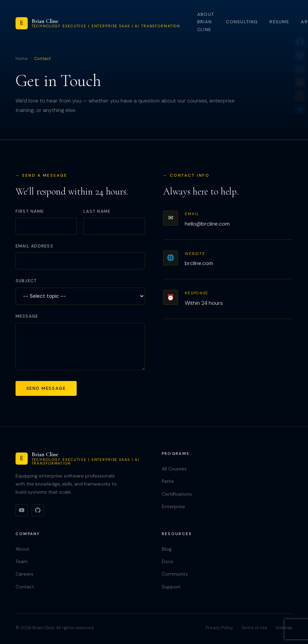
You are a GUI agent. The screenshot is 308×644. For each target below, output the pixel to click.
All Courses (174, 469)
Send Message (46, 388)
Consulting (242, 22)
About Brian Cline (206, 22)
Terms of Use (254, 628)
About (22, 549)
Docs (168, 561)
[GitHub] (38, 510)
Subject (26, 281)
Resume (279, 22)
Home (22, 59)
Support (171, 587)
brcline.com (199, 263)
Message (27, 316)
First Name (30, 211)
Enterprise (173, 506)
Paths (168, 481)
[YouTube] (22, 510)
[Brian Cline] (98, 23)
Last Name (97, 211)
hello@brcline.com (207, 224)
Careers (24, 574)
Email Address (34, 246)
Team (22, 561)
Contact (25, 587)
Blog (167, 549)
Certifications (177, 494)
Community (175, 574)
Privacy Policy (219, 628)
